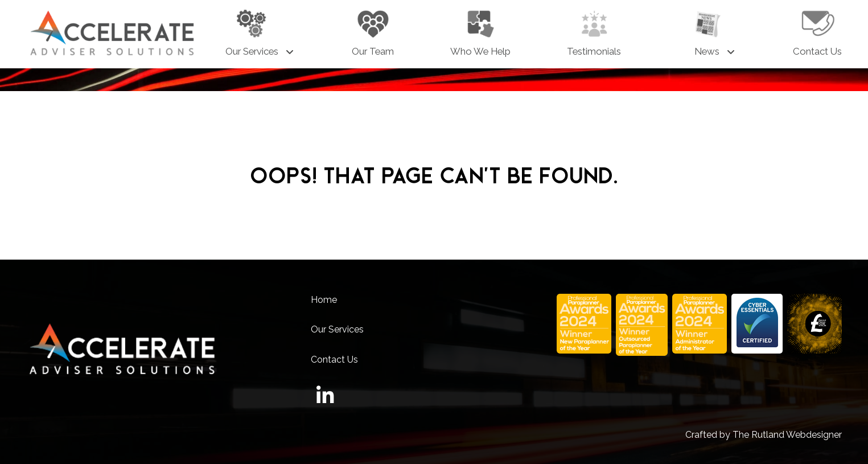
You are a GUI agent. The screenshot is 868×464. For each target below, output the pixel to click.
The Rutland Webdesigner (787, 435)
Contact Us (334, 360)
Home (324, 300)
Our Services (337, 329)
